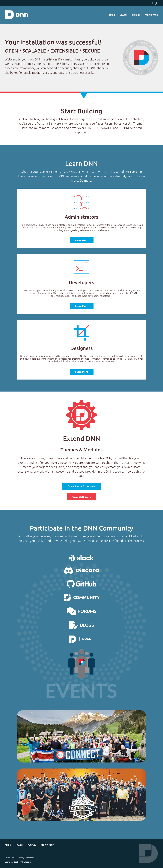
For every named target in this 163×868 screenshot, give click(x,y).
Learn (123, 15)
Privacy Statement (26, 858)
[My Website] (16, 15)
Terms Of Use (11, 858)
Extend (136, 15)
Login (155, 3)
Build (112, 15)
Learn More (82, 240)
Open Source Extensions (82, 486)
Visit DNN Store (82, 497)
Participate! (151, 15)
